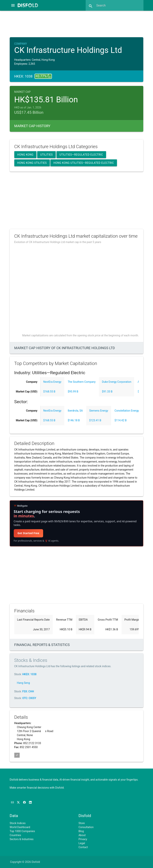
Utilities (46, 155)
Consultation (86, 827)
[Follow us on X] (19, 802)
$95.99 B (73, 392)
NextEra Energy (52, 382)
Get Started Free (28, 533)
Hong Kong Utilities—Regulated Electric (84, 163)
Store (82, 823)
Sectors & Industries (22, 839)
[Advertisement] (77, 23)
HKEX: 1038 (29, 674)
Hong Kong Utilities (32, 163)
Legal (82, 843)
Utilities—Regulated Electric (81, 155)
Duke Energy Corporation (117, 382)
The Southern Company (82, 382)
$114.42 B (120, 420)
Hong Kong (25, 155)
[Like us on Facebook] (25, 802)
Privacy (83, 839)
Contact (83, 847)
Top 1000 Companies (22, 831)
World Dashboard (20, 827)
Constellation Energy (127, 411)
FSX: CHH (28, 691)
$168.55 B (49, 392)
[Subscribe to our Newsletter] (13, 802)
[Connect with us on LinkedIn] (30, 802)
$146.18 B (74, 420)
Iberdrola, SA (75, 411)
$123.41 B (95, 420)
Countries (15, 835)
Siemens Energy (99, 411)
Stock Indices (18, 823)
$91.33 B (107, 392)
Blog (81, 831)
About (82, 835)
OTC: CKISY (29, 698)
